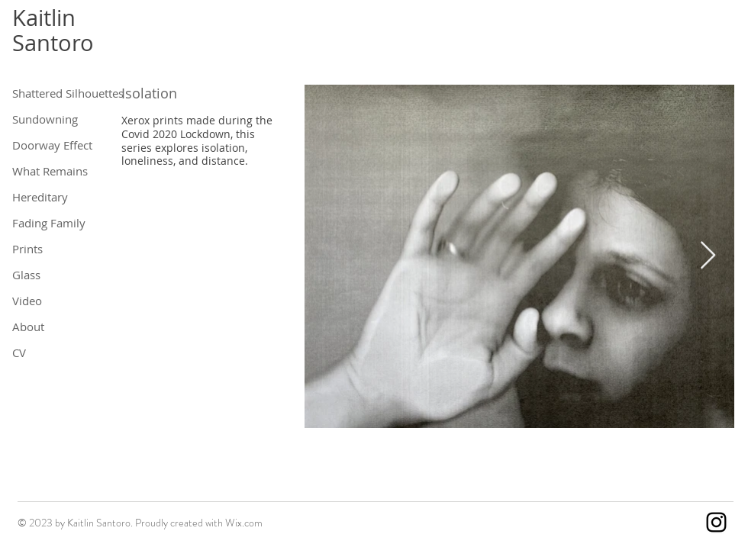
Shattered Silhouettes (51, 93)
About (28, 327)
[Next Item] (708, 256)
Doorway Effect (51, 145)
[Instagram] (716, 522)
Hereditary (40, 197)
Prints (27, 249)
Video (27, 301)
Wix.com (244, 523)
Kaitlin (44, 18)
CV (19, 352)
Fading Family (49, 223)
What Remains (50, 171)
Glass (26, 275)
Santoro (53, 43)
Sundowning (45, 119)
